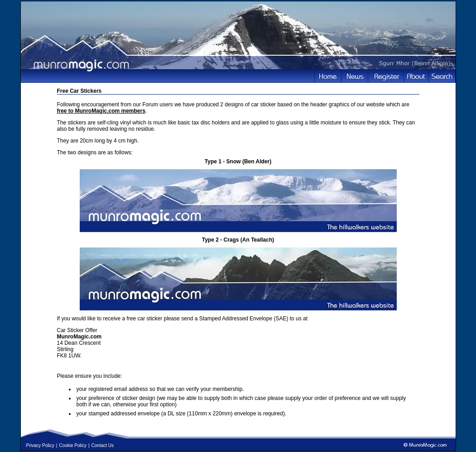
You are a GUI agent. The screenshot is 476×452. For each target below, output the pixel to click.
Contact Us (103, 445)
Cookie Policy (73, 445)
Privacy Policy (40, 445)
